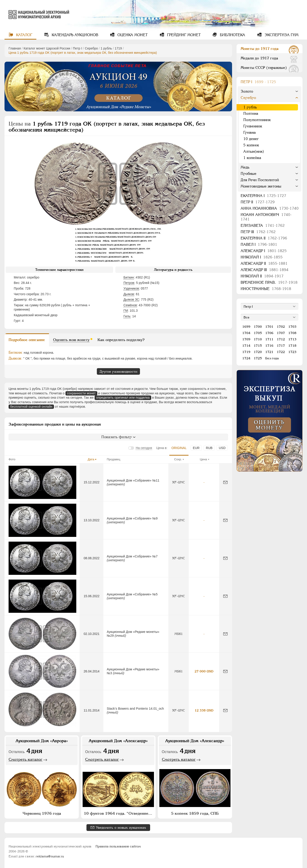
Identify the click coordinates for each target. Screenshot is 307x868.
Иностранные (266, 289)
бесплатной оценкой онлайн (31, 407)
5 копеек (251, 145)
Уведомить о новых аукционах (121, 827)
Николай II (262, 276)
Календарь (74, 35)
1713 (292, 339)
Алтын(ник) (254, 151)
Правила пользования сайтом (118, 846)
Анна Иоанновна (270, 208)
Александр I (264, 251)
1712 (281, 339)
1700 (258, 327)
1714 (246, 346)
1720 (258, 352)
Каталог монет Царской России (47, 48)
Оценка (132, 35)
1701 (269, 327)
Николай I (262, 257)
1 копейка (252, 158)
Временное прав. (269, 282)
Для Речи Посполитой (260, 180)
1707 (281, 333)
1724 (246, 358)
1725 (258, 358)
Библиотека (232, 35)
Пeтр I (78, 48)
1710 (258, 339)
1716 (269, 346)
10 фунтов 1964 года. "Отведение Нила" (119, 813)
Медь (245, 167)
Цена (203, 459)
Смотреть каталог (26, 759)
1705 (258, 333)
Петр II (258, 202)
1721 (269, 352)
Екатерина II (264, 238)
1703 (292, 327)
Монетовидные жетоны (261, 186)
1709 (246, 339)
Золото (247, 91)
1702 (281, 327)
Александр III (265, 270)
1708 (292, 333)
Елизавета (263, 226)
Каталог (24, 35)
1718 (292, 346)
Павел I (259, 244)
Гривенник (253, 126)
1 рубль (106, 48)
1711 (269, 339)
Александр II (264, 263)
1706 (269, 333)
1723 (292, 352)
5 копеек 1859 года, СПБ (195, 813)
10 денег (251, 139)
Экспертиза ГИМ (281, 35)
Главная (15, 48)
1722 (281, 352)
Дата (91, 459)
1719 (118, 48)
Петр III (258, 232)
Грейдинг (183, 35)
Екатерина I (263, 196)
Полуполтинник (257, 120)
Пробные (249, 174)
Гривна (250, 132)
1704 (246, 333)
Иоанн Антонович (266, 217)
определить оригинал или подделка (123, 398)
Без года (272, 358)
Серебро (91, 48)
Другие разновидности (118, 371)
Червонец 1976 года (42, 813)
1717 (281, 346)
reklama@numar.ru (50, 856)
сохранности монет (81, 393)
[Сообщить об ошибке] (225, 482)
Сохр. (178, 459)
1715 (258, 346)
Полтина (251, 113)
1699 (246, 327)
